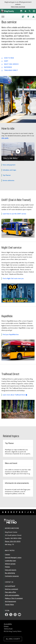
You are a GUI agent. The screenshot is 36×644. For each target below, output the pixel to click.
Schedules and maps (9, 170)
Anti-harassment (10, 601)
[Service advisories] (33, 17)
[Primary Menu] (34, 11)
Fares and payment (9, 165)
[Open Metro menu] (3, 17)
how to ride (9, 58)
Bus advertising (10, 573)
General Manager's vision (13, 558)
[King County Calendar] (21, 11)
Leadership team (10, 561)
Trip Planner (7, 175)
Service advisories (8, 180)
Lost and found (10, 586)
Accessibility (8, 624)
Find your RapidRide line (11, 334)
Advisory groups (10, 564)
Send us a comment (11, 589)
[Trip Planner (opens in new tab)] (28, 17)
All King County (13, 639)
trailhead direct (11, 70)
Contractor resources (12, 576)
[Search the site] (30, 11)
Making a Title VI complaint (14, 598)
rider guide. (5, 138)
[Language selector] (25, 11)
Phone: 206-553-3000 (13, 541)
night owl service (11, 64)
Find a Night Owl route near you (13, 278)
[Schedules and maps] (23, 17)
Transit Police (9, 604)
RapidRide (8, 67)
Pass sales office (10, 592)
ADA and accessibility (12, 595)
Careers (7, 554)
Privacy (6, 626)
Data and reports (11, 570)
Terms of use (8, 629)
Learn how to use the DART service (14, 214)
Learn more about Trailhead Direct (14, 395)
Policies (7, 567)
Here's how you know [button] (18, 7)
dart (6, 61)
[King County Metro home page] (11, 521)
